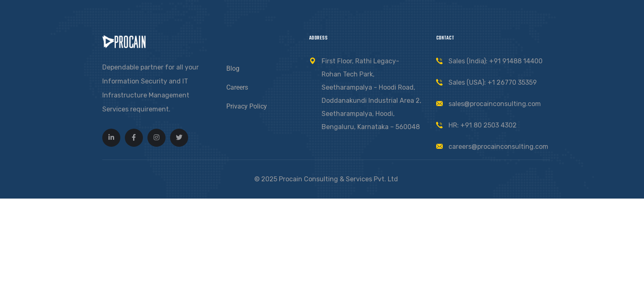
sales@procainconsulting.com (495, 104)
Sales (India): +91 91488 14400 (496, 61)
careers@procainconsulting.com (498, 147)
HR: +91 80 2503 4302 (483, 125)
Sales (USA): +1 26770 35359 (493, 82)
